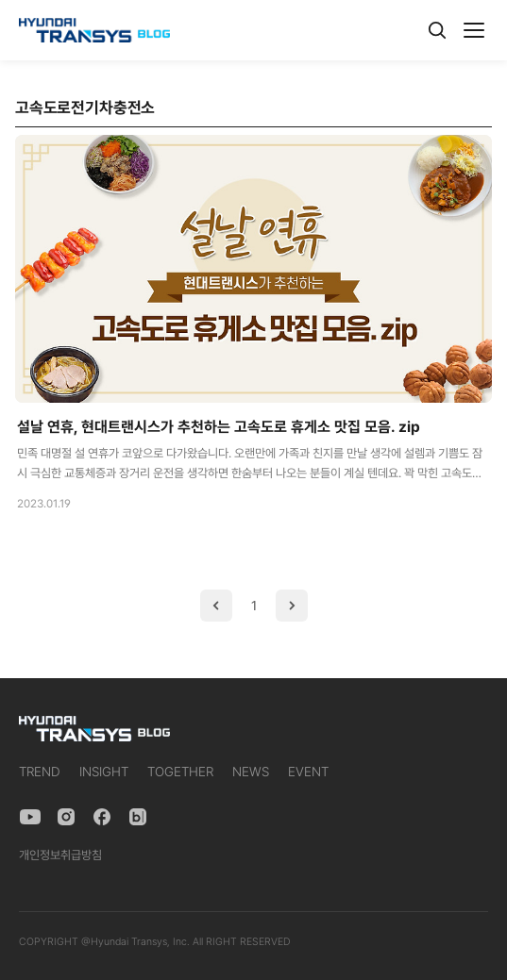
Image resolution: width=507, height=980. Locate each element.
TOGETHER (180, 772)
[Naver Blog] (138, 817)
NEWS (251, 772)
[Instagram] (66, 817)
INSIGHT (104, 772)
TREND (40, 772)
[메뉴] (474, 30)
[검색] (437, 30)
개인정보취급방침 (60, 855)
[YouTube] (30, 817)
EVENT (308, 772)
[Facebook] (102, 817)
